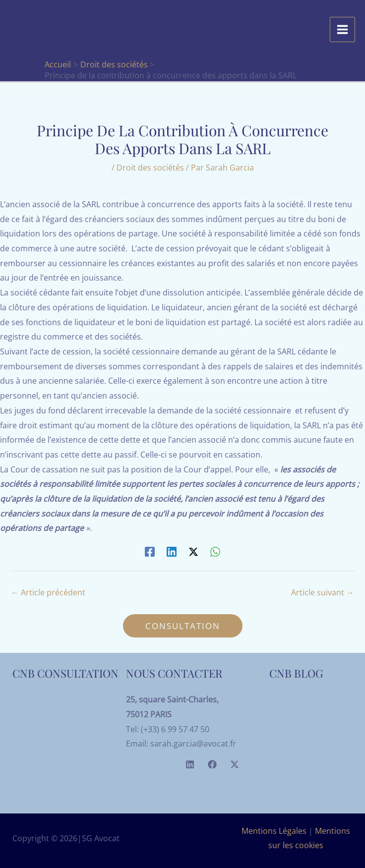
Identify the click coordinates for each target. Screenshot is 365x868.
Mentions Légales (274, 831)
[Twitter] (235, 764)
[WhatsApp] (215, 551)
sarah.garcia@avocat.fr (193, 744)
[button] (183, 626)
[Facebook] (150, 551)
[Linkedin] (172, 551)
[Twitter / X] (193, 551)
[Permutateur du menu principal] (342, 29)
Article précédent (48, 592)
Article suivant (323, 592)
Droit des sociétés (150, 168)
